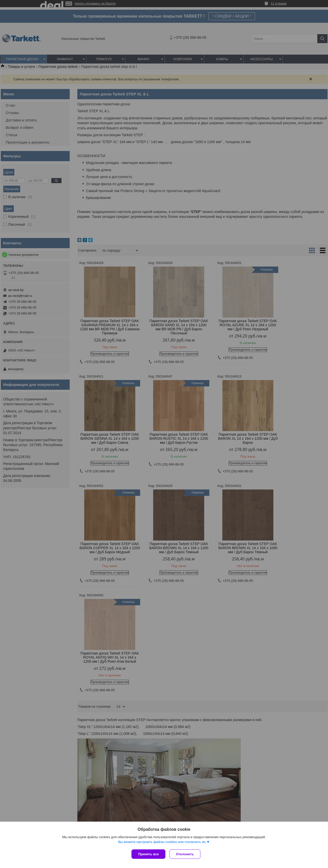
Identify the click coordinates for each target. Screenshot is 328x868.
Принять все (148, 854)
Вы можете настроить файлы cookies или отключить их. (162, 843)
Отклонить (186, 854)
